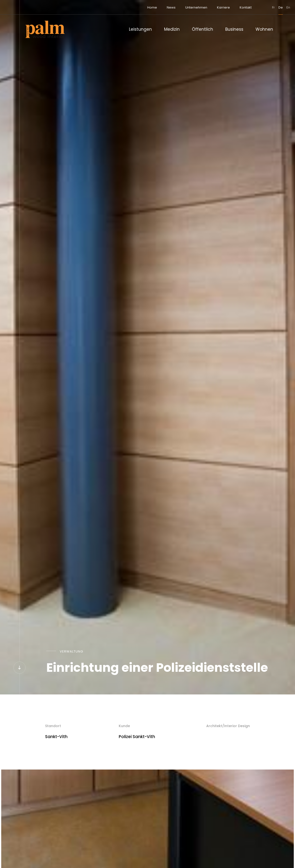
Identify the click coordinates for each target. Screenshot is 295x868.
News (154, 7)
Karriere (206, 7)
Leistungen (140, 29)
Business (234, 29)
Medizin (172, 29)
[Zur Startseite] (45, 29)
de (264, 7)
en (271, 7)
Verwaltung (71, 651)
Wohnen (264, 29)
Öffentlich (202, 29)
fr (256, 7)
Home (135, 7)
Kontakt (229, 7)
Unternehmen (179, 7)
